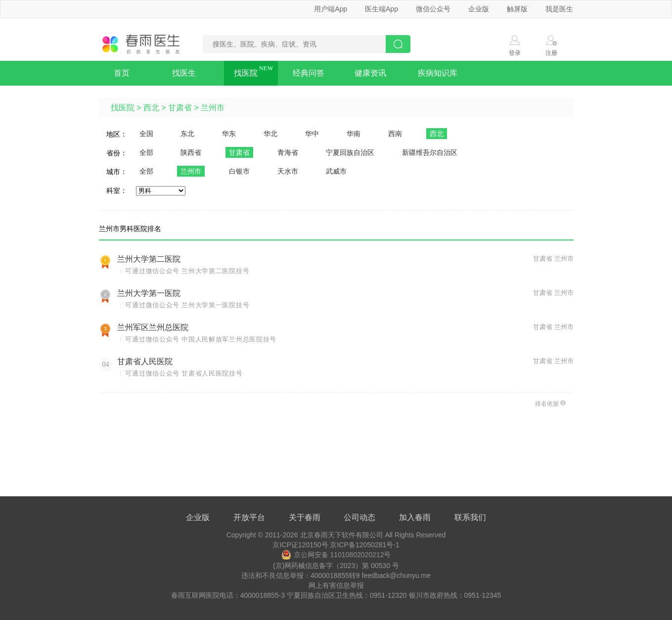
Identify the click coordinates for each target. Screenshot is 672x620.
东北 (187, 134)
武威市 (336, 171)
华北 (270, 134)
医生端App (381, 9)
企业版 (479, 9)
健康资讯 (370, 73)
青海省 (288, 152)
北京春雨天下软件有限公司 (342, 535)
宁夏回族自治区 (350, 152)
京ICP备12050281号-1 (364, 545)
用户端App (331, 9)
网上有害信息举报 (336, 585)
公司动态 (359, 517)
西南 (395, 134)
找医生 (184, 73)
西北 (151, 108)
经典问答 (309, 73)
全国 (146, 134)
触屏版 (517, 9)
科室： (117, 191)
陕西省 (191, 152)
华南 (354, 134)
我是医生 (559, 9)
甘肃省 (180, 108)
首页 (122, 73)
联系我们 (470, 517)
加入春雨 (415, 517)
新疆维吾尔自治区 (430, 152)
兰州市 (213, 108)
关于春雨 (305, 517)
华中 (312, 134)
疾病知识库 (438, 73)
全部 (146, 152)
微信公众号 (433, 9)
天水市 (288, 171)
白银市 (239, 171)
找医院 (246, 73)
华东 (229, 134)
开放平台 (249, 517)
